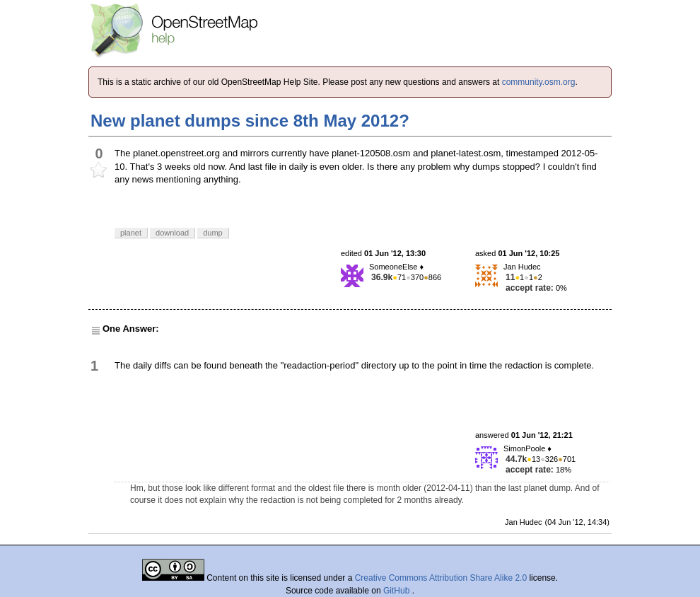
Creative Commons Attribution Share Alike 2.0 (441, 578)
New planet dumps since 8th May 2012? (250, 121)
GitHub (398, 591)
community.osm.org (539, 82)
